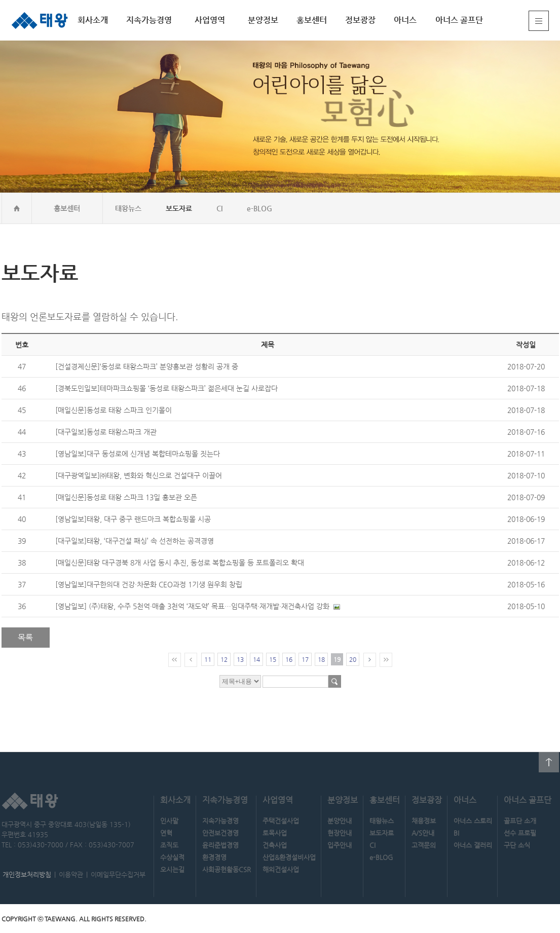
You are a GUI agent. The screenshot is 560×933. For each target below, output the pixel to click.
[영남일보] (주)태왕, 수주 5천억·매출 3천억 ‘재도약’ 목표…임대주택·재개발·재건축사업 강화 (192, 606)
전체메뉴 (539, 21)
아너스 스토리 (473, 821)
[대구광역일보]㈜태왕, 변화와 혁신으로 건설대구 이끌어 (139, 475)
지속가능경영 (149, 20)
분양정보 (263, 20)
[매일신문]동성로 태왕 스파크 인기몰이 (114, 410)
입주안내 (340, 845)
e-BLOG (259, 208)
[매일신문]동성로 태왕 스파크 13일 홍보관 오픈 (126, 497)
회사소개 (93, 20)
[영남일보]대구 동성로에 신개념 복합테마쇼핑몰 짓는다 (138, 454)
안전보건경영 (220, 833)
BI (456, 833)
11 (208, 659)
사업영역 (210, 20)
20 (353, 659)
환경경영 (214, 857)
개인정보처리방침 (27, 874)
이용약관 (71, 874)
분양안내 (340, 821)
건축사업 (275, 845)
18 (321, 659)
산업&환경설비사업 (289, 857)
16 (289, 659)
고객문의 (424, 845)
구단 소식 (517, 845)
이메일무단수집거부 (118, 874)
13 (240, 659)
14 (256, 659)
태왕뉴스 (128, 208)
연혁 (166, 833)
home (17, 208)
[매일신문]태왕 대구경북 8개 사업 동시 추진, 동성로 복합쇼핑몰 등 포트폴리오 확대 (180, 563)
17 (305, 659)
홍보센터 (312, 20)
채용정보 (424, 821)
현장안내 (340, 833)
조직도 (169, 845)
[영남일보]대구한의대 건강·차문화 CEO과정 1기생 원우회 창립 (149, 584)
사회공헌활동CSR (227, 869)
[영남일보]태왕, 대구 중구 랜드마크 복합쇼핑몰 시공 (133, 519)
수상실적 (172, 857)
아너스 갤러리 (473, 845)
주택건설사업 (281, 821)
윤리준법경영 (220, 845)
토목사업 (275, 833)
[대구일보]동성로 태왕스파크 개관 (106, 432)
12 (224, 659)
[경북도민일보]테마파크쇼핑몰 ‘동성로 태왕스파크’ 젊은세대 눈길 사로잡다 (166, 388)
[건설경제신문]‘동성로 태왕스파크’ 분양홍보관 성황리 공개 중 (147, 366)
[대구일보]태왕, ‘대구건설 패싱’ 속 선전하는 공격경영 (135, 541)
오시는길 (172, 869)
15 (273, 659)
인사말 (169, 821)
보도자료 (179, 208)
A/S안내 (423, 833)
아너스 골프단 (459, 20)
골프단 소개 (520, 821)
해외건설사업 (281, 869)
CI (219, 208)
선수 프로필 (520, 833)
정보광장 (360, 20)
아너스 (405, 20)
